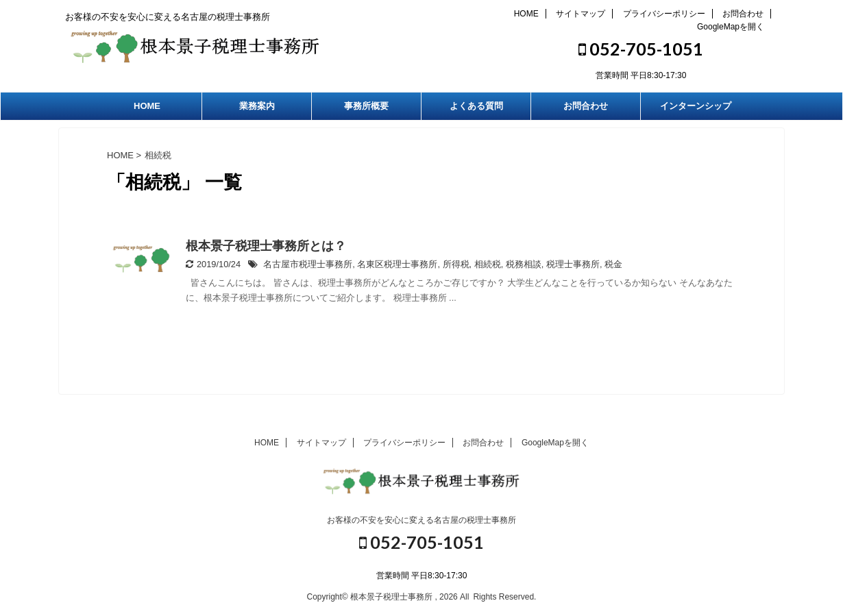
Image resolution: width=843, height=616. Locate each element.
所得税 (456, 264)
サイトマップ (581, 14)
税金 (613, 264)
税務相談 (524, 264)
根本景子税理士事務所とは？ (266, 246)
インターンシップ (696, 106)
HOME (526, 14)
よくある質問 (476, 106)
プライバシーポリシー (664, 14)
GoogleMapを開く (731, 27)
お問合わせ (743, 14)
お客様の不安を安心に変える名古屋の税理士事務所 (422, 520)
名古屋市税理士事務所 (308, 264)
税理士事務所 (573, 264)
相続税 (488, 264)
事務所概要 (366, 106)
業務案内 (257, 106)
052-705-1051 (641, 49)
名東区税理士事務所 (397, 264)
